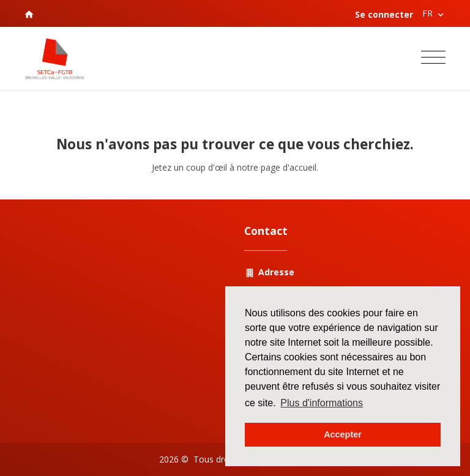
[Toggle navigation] (433, 59)
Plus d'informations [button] (322, 403)
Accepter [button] (343, 434)
